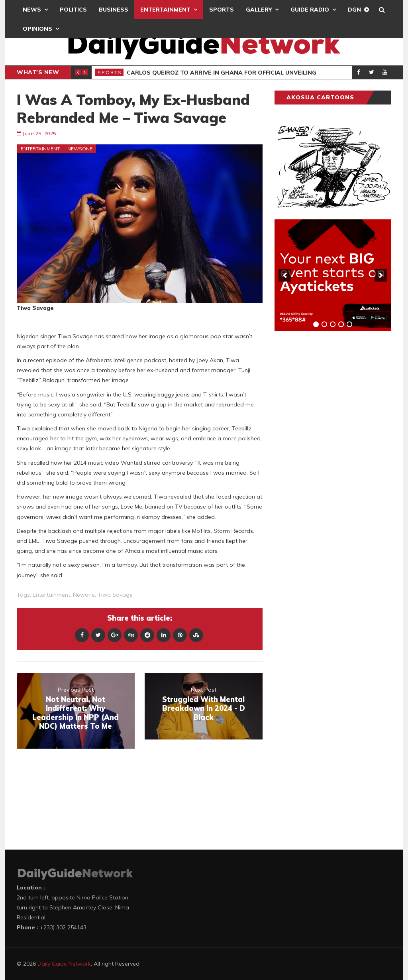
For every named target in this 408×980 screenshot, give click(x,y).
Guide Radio (310, 10)
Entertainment (165, 10)
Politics (73, 10)
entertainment (51, 595)
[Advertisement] (334, 462)
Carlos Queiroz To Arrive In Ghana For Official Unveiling (222, 73)
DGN (354, 10)
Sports (222, 10)
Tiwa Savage (115, 595)
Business (114, 10)
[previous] (285, 275)
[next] (381, 275)
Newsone (80, 149)
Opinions (37, 29)
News (32, 10)
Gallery (259, 10)
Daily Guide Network (64, 964)
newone (84, 595)
